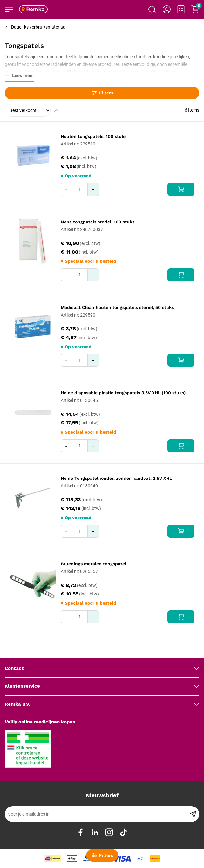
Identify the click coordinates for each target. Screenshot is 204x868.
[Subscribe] (193, 814)
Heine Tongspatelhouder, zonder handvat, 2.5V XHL (116, 478)
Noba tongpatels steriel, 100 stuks (98, 222)
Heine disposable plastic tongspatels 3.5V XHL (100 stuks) (123, 393)
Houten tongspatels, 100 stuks (94, 136)
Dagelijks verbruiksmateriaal (39, 27)
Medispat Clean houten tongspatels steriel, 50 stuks (117, 307)
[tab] (102, 669)
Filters (102, 93)
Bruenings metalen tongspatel (93, 564)
